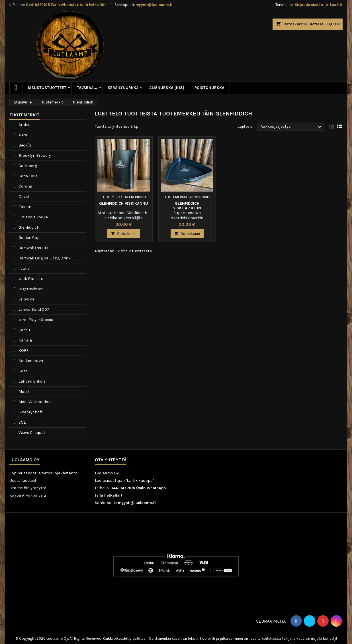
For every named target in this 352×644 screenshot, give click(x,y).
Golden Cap (29, 238)
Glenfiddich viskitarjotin (187, 206)
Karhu (24, 330)
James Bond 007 (33, 309)
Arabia (24, 125)
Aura (22, 135)
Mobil (23, 392)
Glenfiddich (28, 227)
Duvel (23, 197)
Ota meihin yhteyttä (28, 488)
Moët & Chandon (34, 402)
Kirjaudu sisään (309, 5)
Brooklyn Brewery (34, 156)
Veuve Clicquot (31, 433)
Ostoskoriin (124, 234)
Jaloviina (26, 299)
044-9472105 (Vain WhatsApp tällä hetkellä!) (66, 5)
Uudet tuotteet (23, 481)
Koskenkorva (30, 361)
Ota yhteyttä (111, 460)
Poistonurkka (209, 88)
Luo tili (336, 5)
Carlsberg (27, 166)
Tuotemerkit (24, 115)
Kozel (23, 371)
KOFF (23, 351)
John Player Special (36, 320)
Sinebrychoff (30, 412)
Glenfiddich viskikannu (124, 203)
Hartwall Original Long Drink (44, 258)
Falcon (24, 207)
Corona (25, 186)
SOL (22, 422)
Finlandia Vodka (33, 217)
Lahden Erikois (32, 381)
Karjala (25, 340)
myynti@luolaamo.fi (154, 5)
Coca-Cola (28, 176)
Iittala (24, 268)
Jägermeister (30, 289)
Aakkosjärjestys (292, 127)
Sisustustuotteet (47, 88)
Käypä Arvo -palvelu (28, 495)
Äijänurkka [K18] (167, 88)
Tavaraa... (87, 88)
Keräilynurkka (123, 88)
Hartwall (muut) (33, 248)
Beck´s (24, 145)
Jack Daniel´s (30, 279)
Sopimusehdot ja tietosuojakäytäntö (43, 473)
